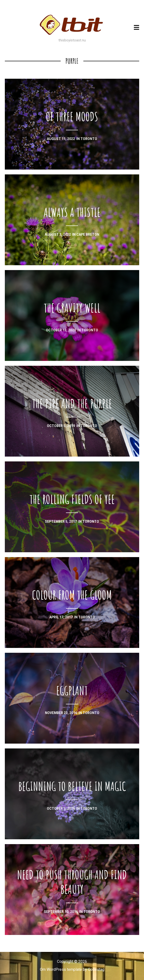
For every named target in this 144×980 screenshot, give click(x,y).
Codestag (96, 969)
